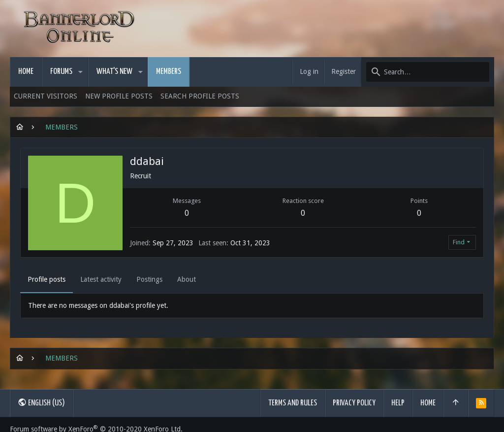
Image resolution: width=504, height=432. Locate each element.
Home (428, 403)
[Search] (428, 72)
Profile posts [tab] (47, 279)
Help (398, 403)
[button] (80, 72)
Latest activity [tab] (101, 279)
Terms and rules (293, 403)
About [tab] (187, 279)
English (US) (41, 402)
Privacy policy (354, 403)
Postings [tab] (149, 279)
